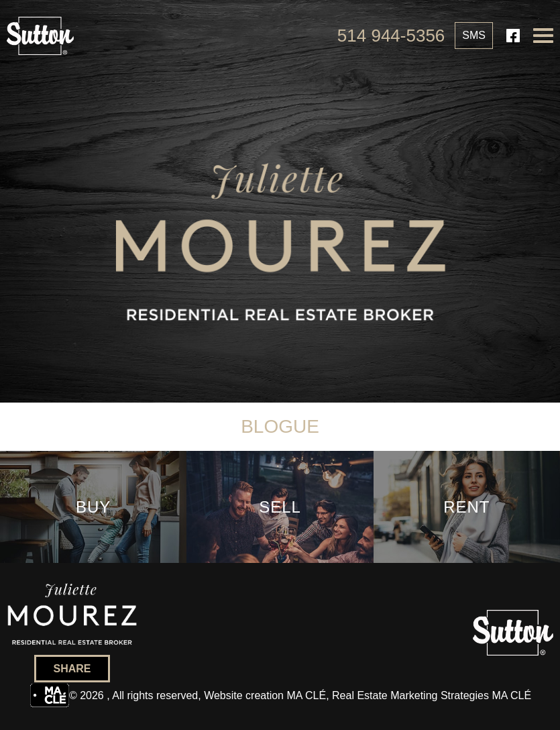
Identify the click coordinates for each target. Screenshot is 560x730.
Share (72, 669)
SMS (474, 35)
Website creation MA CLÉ (265, 695)
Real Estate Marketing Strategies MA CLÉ (432, 695)
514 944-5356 (391, 36)
